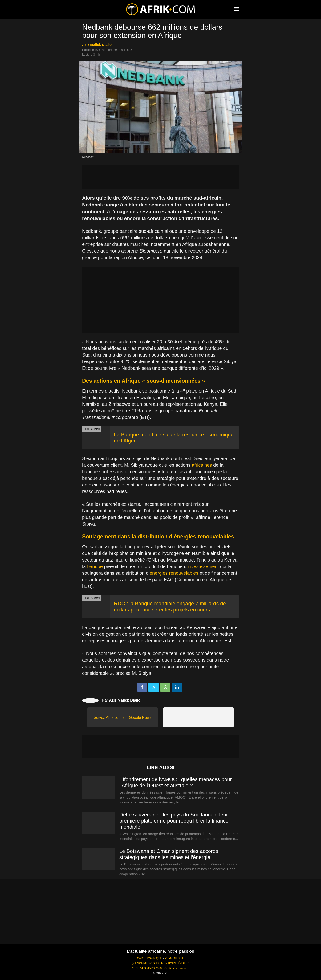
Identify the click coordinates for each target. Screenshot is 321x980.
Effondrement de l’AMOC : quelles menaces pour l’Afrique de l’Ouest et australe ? (176, 782)
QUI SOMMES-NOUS (145, 963)
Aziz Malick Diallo (97, 45)
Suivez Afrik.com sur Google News (122, 717)
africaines (202, 465)
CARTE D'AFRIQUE (150, 958)
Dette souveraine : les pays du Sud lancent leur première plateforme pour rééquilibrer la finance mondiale (174, 821)
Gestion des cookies (177, 968)
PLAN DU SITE (174, 958)
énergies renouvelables (174, 573)
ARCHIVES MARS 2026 (147, 968)
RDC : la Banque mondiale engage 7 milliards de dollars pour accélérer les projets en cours (170, 607)
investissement (203, 566)
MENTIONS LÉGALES (175, 963)
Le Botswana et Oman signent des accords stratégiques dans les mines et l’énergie (169, 854)
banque (95, 566)
